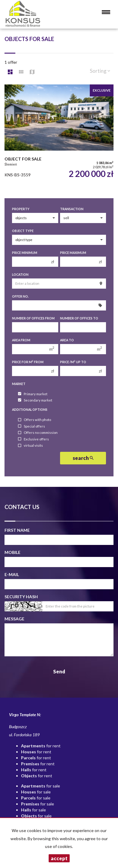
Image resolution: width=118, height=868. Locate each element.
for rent (41, 746)
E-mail (12, 574)
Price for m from (28, 362)
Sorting (100, 71)
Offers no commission (38, 433)
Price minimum (25, 253)
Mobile (12, 552)
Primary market (33, 394)
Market (19, 384)
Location (20, 275)
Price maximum (73, 253)
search (83, 458)
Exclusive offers (33, 439)
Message (14, 619)
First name (17, 530)
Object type (23, 231)
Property (21, 209)
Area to (67, 340)
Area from (21, 340)
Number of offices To (79, 318)
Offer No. (20, 296)
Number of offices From (33, 318)
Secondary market (35, 400)
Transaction (72, 209)
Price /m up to (73, 362)
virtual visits (30, 446)
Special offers (32, 426)
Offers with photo (35, 420)
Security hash (21, 597)
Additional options (30, 410)
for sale (41, 786)
